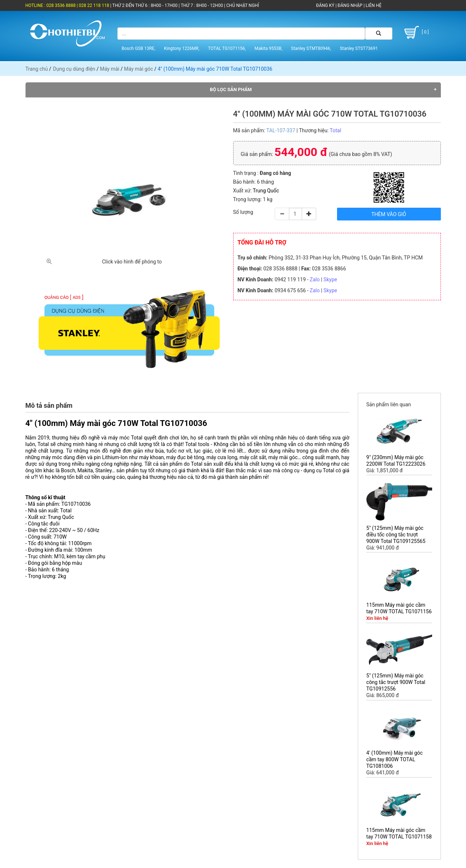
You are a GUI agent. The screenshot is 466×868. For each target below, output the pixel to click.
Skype (330, 279)
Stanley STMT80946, (311, 48)
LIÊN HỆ (373, 5)
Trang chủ (37, 69)
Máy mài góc (138, 69)
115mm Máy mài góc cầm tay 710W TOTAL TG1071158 (399, 833)
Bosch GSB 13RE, (138, 48)
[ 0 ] (416, 32)
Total (335, 130)
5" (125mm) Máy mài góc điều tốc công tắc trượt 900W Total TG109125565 (396, 535)
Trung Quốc (266, 191)
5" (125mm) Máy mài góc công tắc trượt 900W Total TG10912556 (396, 682)
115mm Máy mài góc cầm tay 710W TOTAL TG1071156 (399, 608)
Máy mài (109, 69)
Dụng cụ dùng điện (74, 69)
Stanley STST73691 (359, 48)
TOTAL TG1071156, (227, 48)
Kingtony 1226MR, (182, 48)
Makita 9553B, (269, 48)
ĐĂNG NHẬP (350, 5)
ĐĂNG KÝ (325, 5)
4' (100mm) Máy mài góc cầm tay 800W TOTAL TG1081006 (394, 759)
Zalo (315, 279)
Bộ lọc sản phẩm (231, 89)
